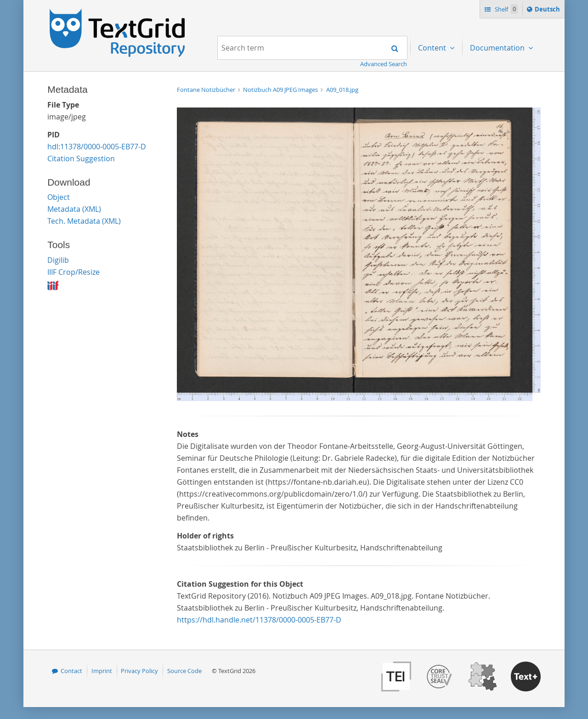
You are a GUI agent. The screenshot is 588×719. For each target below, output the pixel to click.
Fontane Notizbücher (207, 90)
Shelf (506, 9)
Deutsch (548, 11)
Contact (71, 671)
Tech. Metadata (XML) (84, 221)
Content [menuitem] (433, 48)
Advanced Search (384, 64)
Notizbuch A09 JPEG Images (281, 90)
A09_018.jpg (342, 90)
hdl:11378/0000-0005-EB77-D (97, 147)
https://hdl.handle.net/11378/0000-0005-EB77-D (259, 620)
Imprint (102, 671)
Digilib (58, 260)
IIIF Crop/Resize (73, 272)
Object (59, 197)
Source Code (184, 671)
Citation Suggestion (81, 159)
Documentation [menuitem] (498, 48)
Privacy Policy (139, 671)
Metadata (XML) (74, 209)
